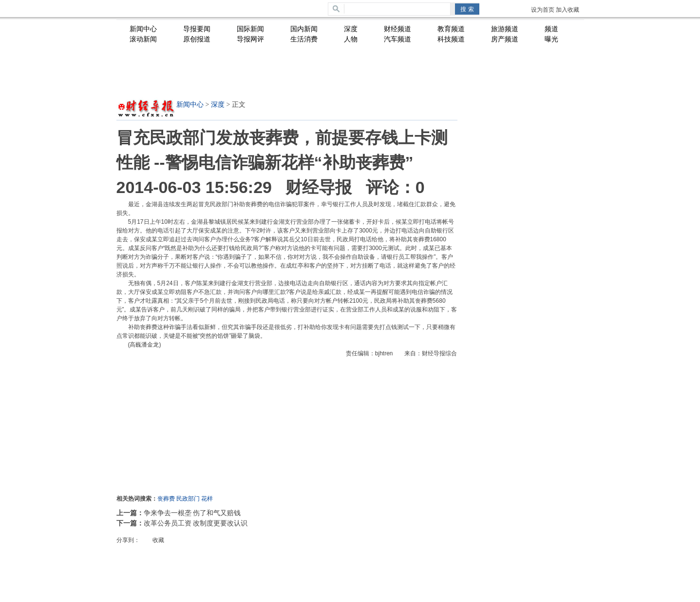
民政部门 (188, 499)
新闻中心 (190, 105)
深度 (218, 105)
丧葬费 (166, 499)
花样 (207, 499)
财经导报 (319, 187)
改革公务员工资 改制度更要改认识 (196, 523)
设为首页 (543, 10)
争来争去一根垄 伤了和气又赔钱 (192, 513)
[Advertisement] (353, 74)
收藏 (158, 540)
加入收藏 (568, 10)
